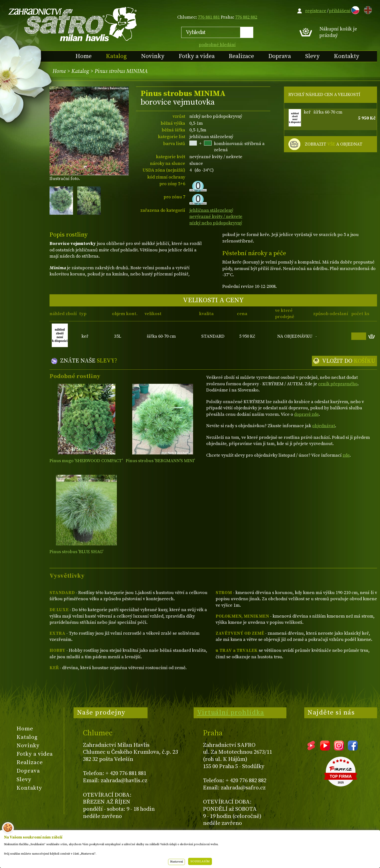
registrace (316, 11)
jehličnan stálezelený (211, 210)
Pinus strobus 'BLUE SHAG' (76, 552)
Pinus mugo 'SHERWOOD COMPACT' (86, 461)
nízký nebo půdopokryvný (216, 223)
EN (367, 9)
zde (346, 455)
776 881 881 (209, 17)
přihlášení (340, 11)
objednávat (324, 426)
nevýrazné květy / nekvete (216, 217)
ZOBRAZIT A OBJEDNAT (334, 144)
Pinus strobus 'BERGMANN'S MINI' (160, 461)
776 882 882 (246, 17)
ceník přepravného (338, 384)
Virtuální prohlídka (231, 713)
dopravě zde (306, 414)
